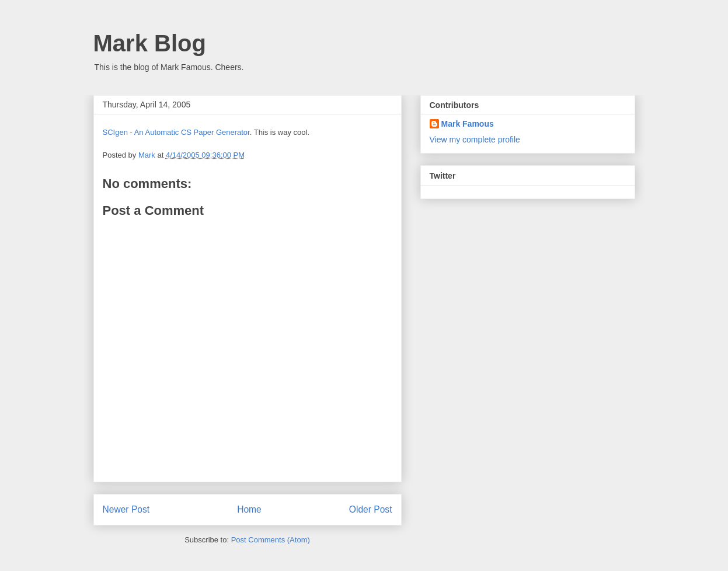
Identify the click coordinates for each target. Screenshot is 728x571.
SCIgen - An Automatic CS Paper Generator (176, 132)
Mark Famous (468, 124)
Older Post (371, 509)
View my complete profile (475, 140)
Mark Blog (150, 43)
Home (249, 509)
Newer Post (126, 509)
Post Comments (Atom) (271, 540)
